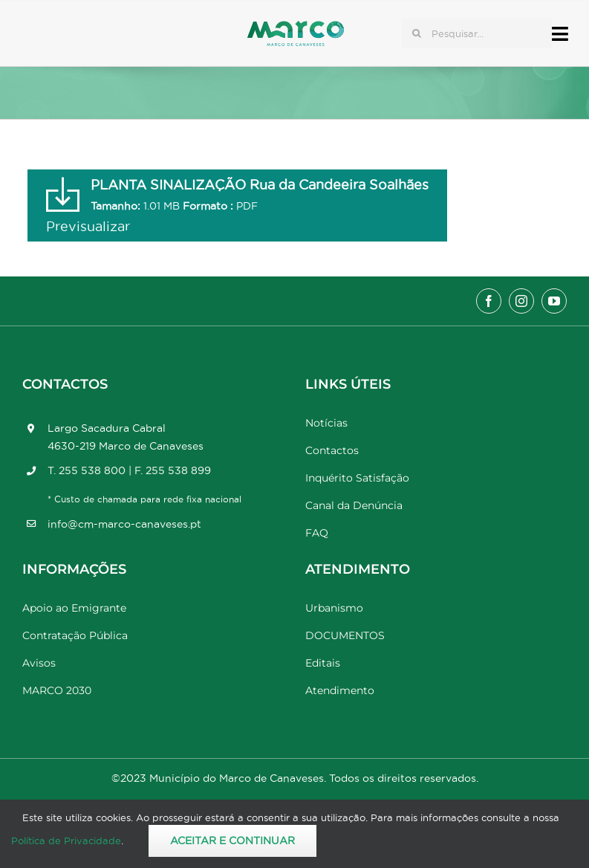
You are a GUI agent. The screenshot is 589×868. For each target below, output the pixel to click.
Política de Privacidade (66, 841)
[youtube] (554, 301)
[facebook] (489, 301)
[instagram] (521, 301)
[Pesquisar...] (477, 33)
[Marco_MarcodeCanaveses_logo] (296, 27)
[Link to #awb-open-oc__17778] (560, 34)
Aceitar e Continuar (232, 841)
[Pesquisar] (417, 33)
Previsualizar (88, 226)
